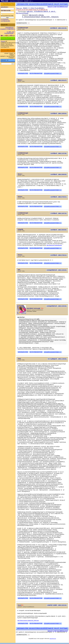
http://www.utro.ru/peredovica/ (54, 245)
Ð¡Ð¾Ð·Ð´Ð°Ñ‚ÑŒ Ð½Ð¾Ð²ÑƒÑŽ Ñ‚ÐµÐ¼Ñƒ (41, 4)
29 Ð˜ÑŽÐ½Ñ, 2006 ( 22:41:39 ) (58, 28)
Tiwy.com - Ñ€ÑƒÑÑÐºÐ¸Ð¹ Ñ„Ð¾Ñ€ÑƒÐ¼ (30, 8)
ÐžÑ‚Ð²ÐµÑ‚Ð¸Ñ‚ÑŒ (23, 4)
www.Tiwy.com (53, 639)
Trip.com (3, 41)
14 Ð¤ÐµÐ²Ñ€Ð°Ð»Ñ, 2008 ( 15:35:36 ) (57, 306)
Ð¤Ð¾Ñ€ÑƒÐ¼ (10, 28)
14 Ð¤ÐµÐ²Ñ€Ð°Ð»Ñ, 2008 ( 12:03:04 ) (57, 270)
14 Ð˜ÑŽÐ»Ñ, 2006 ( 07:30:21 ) (59, 197)
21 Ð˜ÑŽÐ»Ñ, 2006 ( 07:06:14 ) (59, 255)
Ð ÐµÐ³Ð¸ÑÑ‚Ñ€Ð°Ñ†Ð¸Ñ (8, 29)
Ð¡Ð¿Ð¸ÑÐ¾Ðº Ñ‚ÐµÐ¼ (61, 4)
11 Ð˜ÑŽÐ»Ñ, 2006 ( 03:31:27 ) (59, 80)
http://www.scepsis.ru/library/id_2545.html (28, 621)
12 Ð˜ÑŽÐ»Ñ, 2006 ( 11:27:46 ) (59, 153)
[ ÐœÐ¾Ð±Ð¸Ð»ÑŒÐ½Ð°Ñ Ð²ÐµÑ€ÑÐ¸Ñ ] (21, 1)
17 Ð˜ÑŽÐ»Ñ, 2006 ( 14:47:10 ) (59, 213)
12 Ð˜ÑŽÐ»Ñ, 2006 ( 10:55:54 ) (59, 114)
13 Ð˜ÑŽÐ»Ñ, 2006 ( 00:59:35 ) (59, 174)
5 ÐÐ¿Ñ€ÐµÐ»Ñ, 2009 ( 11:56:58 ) (57, 359)
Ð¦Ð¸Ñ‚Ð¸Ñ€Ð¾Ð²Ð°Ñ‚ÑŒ (36, 73)
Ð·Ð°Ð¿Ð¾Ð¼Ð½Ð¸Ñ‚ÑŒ (7, 16)
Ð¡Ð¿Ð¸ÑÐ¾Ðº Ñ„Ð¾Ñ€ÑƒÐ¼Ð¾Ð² (58, 7)
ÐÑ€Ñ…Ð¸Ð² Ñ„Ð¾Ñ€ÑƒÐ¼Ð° (9, 33)
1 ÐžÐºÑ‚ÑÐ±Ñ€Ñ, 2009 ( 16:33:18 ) (57, 605)
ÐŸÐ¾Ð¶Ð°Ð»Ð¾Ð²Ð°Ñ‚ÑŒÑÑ (53, 74)
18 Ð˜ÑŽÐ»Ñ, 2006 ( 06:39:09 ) (59, 230)
